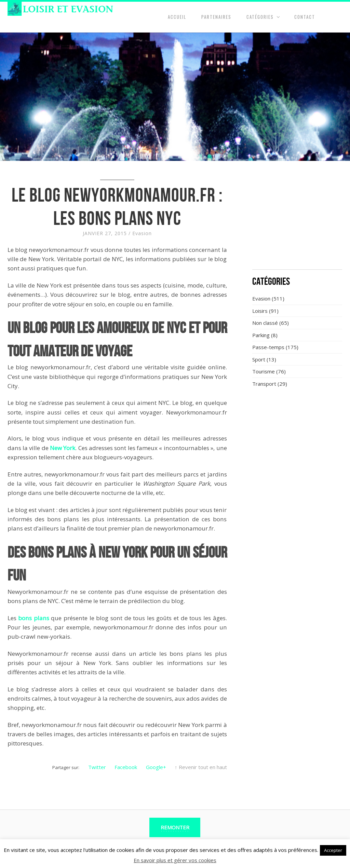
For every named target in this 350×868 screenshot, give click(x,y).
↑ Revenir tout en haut (201, 767)
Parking (261, 335)
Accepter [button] (333, 850)
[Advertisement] (297, 219)
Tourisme (264, 371)
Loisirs (260, 311)
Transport (264, 384)
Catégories (260, 17)
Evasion (142, 233)
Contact (305, 17)
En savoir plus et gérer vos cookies (175, 860)
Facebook (126, 767)
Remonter (175, 827)
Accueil (177, 17)
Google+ (156, 767)
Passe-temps (268, 347)
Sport (259, 359)
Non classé (265, 323)
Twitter (97, 767)
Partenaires (216, 17)
